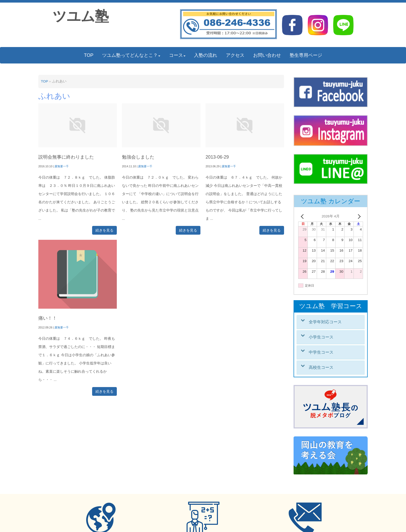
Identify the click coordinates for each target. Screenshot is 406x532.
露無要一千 (62, 166)
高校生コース (321, 367)
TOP (44, 81)
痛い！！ (48, 318)
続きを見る (104, 230)
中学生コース (321, 352)
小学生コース (321, 337)
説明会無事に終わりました (66, 157)
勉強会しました (138, 157)
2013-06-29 (217, 157)
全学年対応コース (325, 322)
